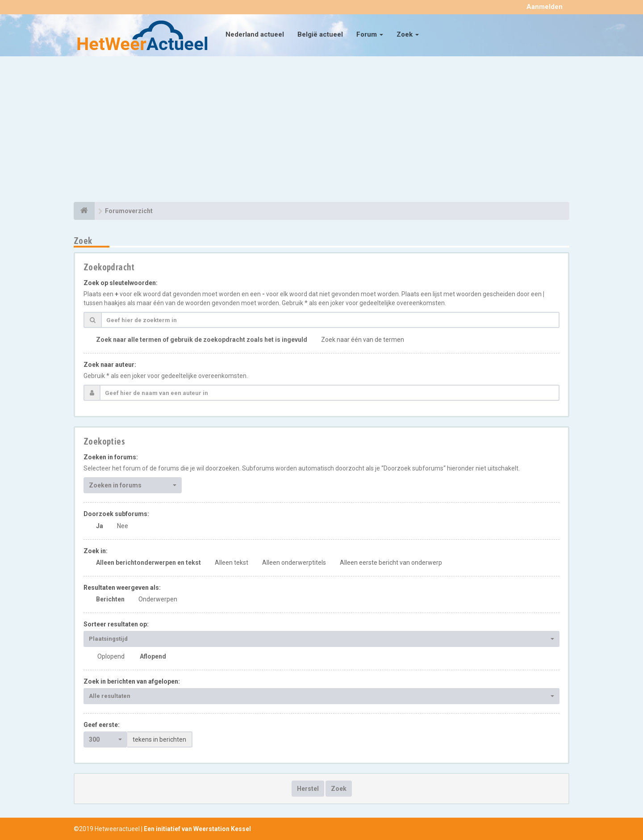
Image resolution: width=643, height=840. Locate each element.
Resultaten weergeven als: (122, 588)
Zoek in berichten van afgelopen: (132, 681)
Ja (100, 526)
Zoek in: (96, 551)
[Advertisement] (321, 130)
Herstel (308, 789)
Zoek (408, 34)
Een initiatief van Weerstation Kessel (197, 829)
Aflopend (153, 656)
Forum (370, 34)
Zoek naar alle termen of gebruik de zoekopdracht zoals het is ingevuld (202, 340)
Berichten (110, 599)
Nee (123, 526)
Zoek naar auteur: (110, 365)
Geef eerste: (102, 725)
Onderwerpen (158, 599)
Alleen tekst (232, 563)
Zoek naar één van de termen (363, 340)
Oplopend (111, 656)
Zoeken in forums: (111, 457)
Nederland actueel (255, 34)
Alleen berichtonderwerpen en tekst (148, 563)
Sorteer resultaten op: (116, 624)
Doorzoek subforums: (116, 514)
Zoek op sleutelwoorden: (121, 283)
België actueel (320, 34)
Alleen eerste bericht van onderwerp (391, 563)
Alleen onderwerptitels (294, 563)
